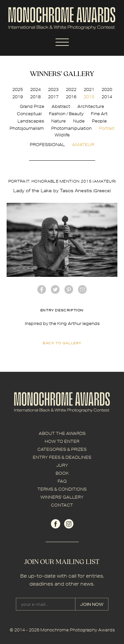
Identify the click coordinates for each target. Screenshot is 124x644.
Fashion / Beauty (66, 114)
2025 (18, 89)
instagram (69, 524)
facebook (42, 289)
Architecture (91, 106)
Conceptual (29, 114)
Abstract (61, 106)
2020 (107, 89)
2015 (89, 97)
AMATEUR (83, 145)
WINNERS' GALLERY (62, 497)
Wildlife (62, 135)
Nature (59, 121)
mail (82, 289)
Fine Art (99, 114)
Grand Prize (32, 106)
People (99, 121)
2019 (18, 97)
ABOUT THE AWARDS (62, 433)
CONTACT (62, 505)
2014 (107, 97)
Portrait (107, 128)
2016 (71, 97)
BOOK (62, 473)
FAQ (62, 481)
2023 (53, 89)
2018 (35, 97)
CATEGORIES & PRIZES (62, 449)
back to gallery (62, 343)
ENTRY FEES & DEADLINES (62, 457)
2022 (71, 89)
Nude (79, 121)
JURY (62, 465)
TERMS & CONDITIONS (62, 489)
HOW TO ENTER (62, 441)
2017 (53, 97)
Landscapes (31, 121)
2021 (89, 89)
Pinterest (69, 289)
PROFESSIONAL (47, 145)
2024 (35, 89)
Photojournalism (27, 128)
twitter (55, 289)
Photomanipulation (71, 128)
